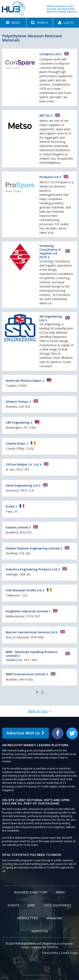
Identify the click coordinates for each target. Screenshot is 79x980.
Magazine (54, 918)
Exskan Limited (17, 527)
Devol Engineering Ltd (22, 485)
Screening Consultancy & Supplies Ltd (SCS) (50, 251)
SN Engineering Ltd (51, 318)
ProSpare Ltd (49, 177)
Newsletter (27, 918)
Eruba (10, 506)
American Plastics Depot (24, 381)
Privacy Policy (50, 953)
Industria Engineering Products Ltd (31, 569)
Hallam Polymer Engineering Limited (33, 548)
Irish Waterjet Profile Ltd (24, 590)
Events (13, 905)
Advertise (40, 931)
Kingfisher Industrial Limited (27, 611)
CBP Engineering (18, 422)
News (60, 892)
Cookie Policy (69, 953)
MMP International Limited (26, 674)
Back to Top (40, 711)
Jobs (31, 905)
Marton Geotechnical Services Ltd (30, 632)
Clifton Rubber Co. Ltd (22, 464)
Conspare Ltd (49, 54)
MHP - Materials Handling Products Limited (31, 654)
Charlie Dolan (16, 443)
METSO (45, 115)
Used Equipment (57, 905)
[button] (13, 23)
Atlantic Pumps (17, 402)
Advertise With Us (25, 733)
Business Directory (31, 892)
